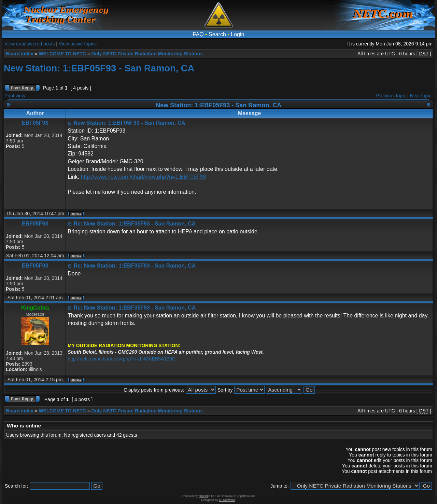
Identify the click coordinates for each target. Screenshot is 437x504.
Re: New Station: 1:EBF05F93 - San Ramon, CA (135, 224)
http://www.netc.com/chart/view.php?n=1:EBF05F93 (143, 177)
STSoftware (227, 500)
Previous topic (391, 96)
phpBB (203, 496)
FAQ (198, 34)
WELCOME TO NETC (62, 54)
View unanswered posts (30, 44)
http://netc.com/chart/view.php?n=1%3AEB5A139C (122, 359)
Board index (20, 54)
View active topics (78, 44)
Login (237, 34)
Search (217, 34)
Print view (15, 96)
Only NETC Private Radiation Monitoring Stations (147, 54)
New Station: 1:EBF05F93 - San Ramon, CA (99, 68)
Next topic (421, 96)
